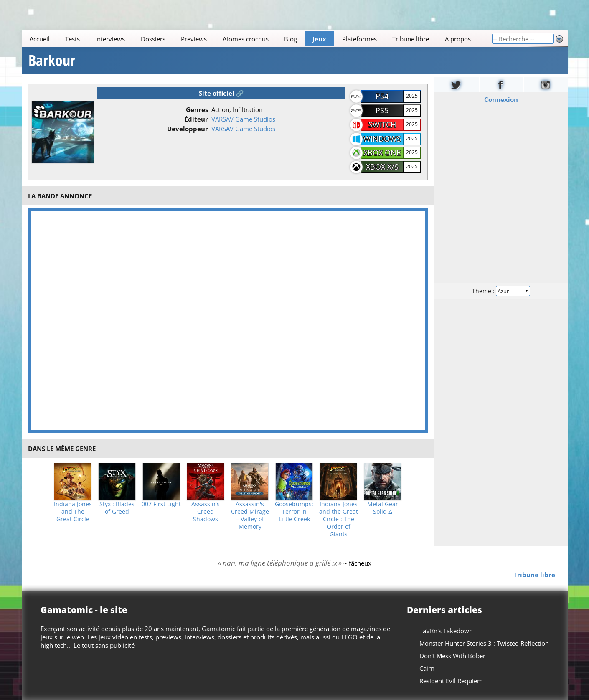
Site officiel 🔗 (221, 93)
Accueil (39, 39)
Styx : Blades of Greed (117, 508)
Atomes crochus (245, 39)
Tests (72, 39)
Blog (291, 39)
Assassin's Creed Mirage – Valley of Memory (250, 515)
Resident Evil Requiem (451, 681)
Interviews (110, 39)
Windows (382, 139)
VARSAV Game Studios (243, 119)
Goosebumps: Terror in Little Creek (294, 512)
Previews (194, 39)
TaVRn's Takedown (446, 631)
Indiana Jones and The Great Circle (73, 512)
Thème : (500, 291)
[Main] (257, 39)
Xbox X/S (382, 167)
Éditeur (196, 119)
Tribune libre (411, 39)
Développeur (188, 129)
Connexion (501, 99)
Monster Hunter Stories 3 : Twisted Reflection (484, 643)
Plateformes (359, 39)
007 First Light (161, 504)
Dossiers (153, 39)
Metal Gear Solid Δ (383, 508)
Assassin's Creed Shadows (206, 512)
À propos (457, 39)
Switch (382, 124)
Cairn (427, 668)
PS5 (382, 110)
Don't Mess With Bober (452, 656)
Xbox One (382, 152)
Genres (197, 109)
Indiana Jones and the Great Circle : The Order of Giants (339, 519)
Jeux (319, 39)
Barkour (52, 61)
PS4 (382, 96)
